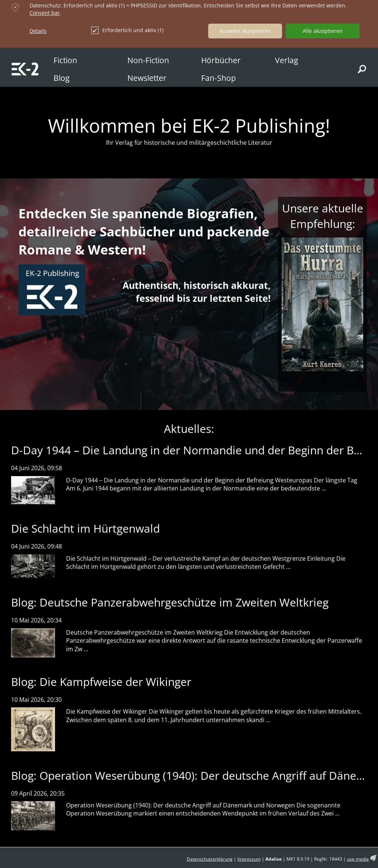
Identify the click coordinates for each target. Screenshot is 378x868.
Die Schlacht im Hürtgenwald (85, 528)
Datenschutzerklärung (210, 859)
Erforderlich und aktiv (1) (127, 30)
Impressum (249, 859)
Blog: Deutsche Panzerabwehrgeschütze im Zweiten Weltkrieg (170, 602)
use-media (358, 859)
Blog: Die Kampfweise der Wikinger (101, 682)
